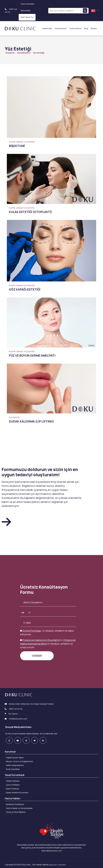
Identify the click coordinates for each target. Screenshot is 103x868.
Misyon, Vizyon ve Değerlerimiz (20, 761)
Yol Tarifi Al (11, 714)
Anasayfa (10, 53)
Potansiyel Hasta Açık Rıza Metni (41, 640)
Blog (86, 28)
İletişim (94, 28)
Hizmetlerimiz (61, 28)
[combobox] (23, 613)
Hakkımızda (47, 28)
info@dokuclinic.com (16, 719)
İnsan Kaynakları (28, 4)
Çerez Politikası (13, 785)
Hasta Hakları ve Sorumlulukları (19, 808)
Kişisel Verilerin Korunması (17, 793)
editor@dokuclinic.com (52, 851)
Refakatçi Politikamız (15, 804)
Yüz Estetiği (39, 53)
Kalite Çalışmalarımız (15, 765)
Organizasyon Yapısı (15, 757)
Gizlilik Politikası (32, 631)
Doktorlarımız (76, 28)
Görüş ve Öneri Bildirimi (16, 812)
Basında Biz (26, 10)
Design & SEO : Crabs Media (57, 865)
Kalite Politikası (12, 789)
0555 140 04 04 (16, 709)
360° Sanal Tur (27, 17)
